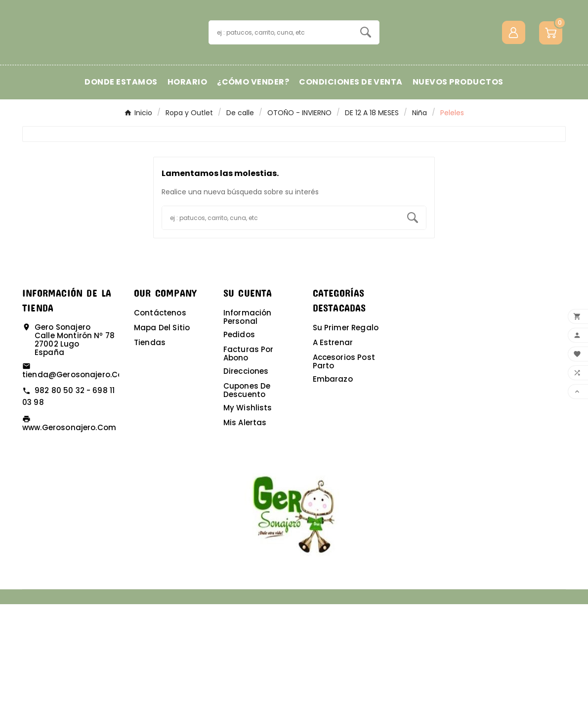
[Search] (366, 84)
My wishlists (248, 511)
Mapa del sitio (162, 431)
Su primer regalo (346, 431)
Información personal (248, 421)
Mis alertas (245, 526)
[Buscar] (281, 84)
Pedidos (239, 438)
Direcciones (246, 475)
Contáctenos (160, 417)
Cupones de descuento (247, 494)
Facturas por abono (249, 457)
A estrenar (333, 446)
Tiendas (150, 446)
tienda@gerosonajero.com (76, 478)
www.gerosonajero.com (69, 531)
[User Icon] (514, 84)
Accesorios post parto (344, 465)
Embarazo (333, 483)
